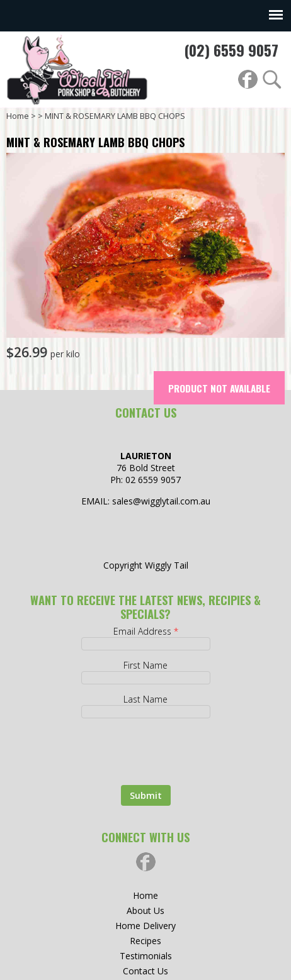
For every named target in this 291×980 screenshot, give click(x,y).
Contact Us (145, 971)
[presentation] (123, 746)
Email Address (146, 631)
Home (18, 116)
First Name (145, 665)
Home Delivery (145, 926)
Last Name (145, 699)
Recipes (145, 941)
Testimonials (146, 956)
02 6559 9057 (153, 480)
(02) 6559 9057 (231, 50)
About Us (145, 910)
